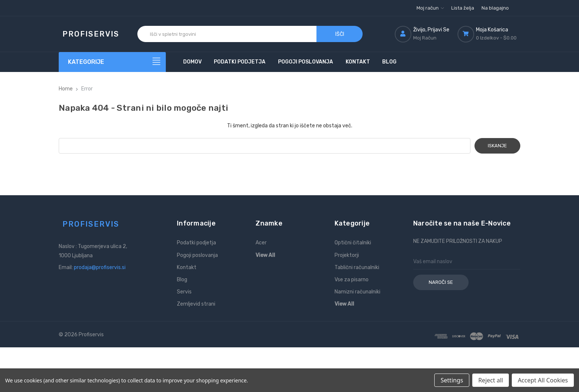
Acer (261, 243)
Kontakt (358, 62)
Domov (192, 62)
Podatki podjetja (240, 62)
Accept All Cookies (543, 380)
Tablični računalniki (357, 267)
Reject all (491, 380)
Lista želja (463, 8)
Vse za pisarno (352, 280)
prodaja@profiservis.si (100, 267)
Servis (184, 292)
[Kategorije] (112, 62)
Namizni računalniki (357, 292)
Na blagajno (495, 8)
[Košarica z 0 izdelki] (489, 34)
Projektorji (347, 255)
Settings (452, 380)
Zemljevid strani (196, 304)
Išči (340, 34)
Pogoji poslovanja (306, 62)
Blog (389, 62)
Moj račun (430, 8)
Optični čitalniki (353, 243)
